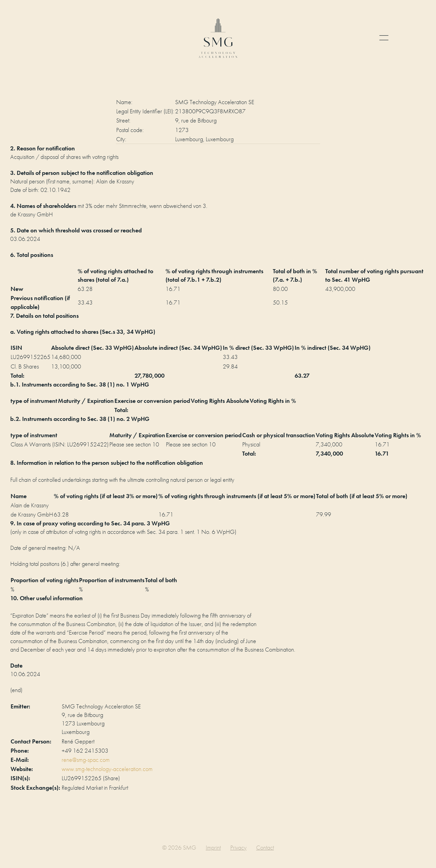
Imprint (213, 847)
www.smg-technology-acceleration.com (107, 769)
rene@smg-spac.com (86, 760)
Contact (265, 847)
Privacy (238, 847)
